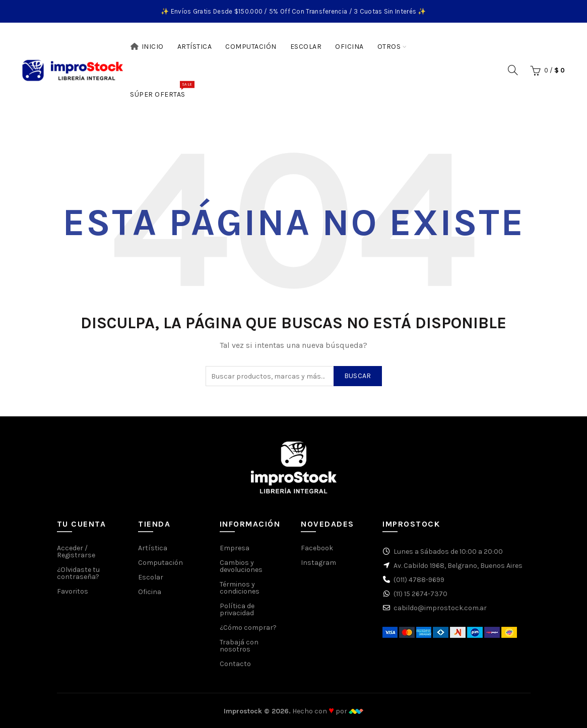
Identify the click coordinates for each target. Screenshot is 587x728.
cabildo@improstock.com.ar (440, 608)
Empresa (235, 548)
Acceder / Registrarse (76, 552)
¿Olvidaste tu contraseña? (78, 573)
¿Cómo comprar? (248, 628)
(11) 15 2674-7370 (420, 594)
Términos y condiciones (240, 588)
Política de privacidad (237, 609)
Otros (389, 47)
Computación (251, 47)
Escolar (306, 47)
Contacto (235, 664)
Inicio (147, 47)
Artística (195, 47)
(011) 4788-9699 (419, 580)
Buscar (358, 376)
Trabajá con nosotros (239, 646)
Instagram (318, 563)
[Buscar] (513, 70)
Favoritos (73, 591)
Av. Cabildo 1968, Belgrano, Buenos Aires (458, 566)
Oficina (349, 47)
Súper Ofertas (161, 90)
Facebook (317, 548)
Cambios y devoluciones (241, 566)
